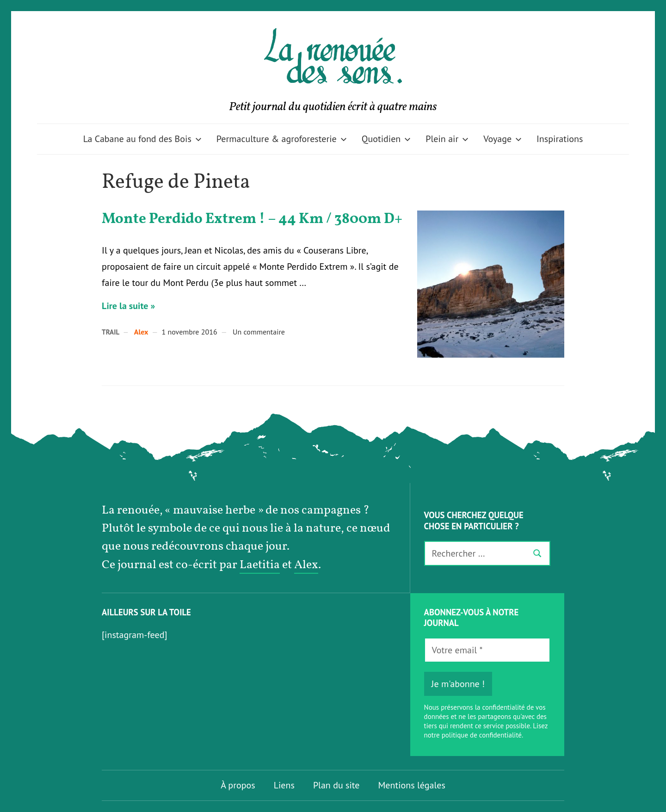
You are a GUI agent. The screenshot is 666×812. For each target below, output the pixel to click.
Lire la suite (125, 306)
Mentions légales (412, 785)
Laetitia (260, 565)
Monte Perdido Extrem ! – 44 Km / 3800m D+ (252, 219)
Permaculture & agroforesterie (282, 139)
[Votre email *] (487, 650)
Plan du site (336, 785)
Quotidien (386, 139)
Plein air (447, 139)
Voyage (503, 139)
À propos (238, 785)
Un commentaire (259, 332)
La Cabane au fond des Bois (142, 139)
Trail (111, 332)
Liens (284, 785)
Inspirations (560, 139)
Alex (141, 332)
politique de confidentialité (482, 735)
